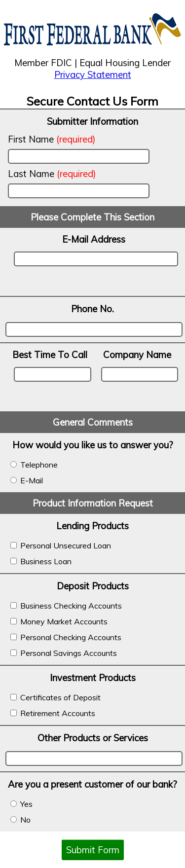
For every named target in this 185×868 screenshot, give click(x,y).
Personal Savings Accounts (64, 653)
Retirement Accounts (53, 713)
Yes (21, 804)
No (20, 820)
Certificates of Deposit (55, 697)
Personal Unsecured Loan (61, 545)
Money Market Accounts (59, 621)
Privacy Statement (93, 74)
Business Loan (41, 561)
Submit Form (93, 850)
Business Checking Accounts (66, 606)
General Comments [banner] (93, 422)
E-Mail (27, 480)
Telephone (34, 465)
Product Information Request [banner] (93, 503)
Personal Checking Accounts (66, 637)
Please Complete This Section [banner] (92, 217)
